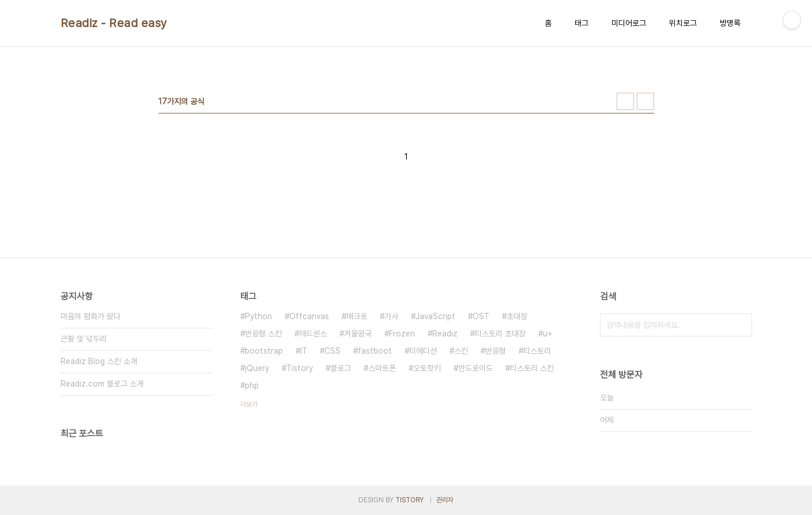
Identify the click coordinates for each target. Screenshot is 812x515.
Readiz (445, 334)
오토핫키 (427, 368)
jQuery (257, 368)
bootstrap (264, 351)
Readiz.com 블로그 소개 (102, 384)
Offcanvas (309, 316)
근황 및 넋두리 (84, 339)
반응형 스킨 (263, 334)
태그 (581, 23)
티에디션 (423, 351)
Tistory (300, 368)
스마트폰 (382, 368)
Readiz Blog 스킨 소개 (99, 361)
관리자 (445, 500)
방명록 (730, 23)
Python (258, 316)
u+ (547, 334)
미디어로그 (629, 23)
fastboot (375, 351)
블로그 (341, 368)
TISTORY (409, 500)
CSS (333, 351)
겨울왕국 (358, 334)
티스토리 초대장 (500, 334)
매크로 (357, 316)
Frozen (402, 334)
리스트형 (645, 101)
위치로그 (683, 23)
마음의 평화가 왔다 (90, 316)
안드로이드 (475, 368)
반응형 (496, 351)
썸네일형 (625, 101)
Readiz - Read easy (114, 23)
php (252, 385)
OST (481, 316)
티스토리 (537, 351)
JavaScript (435, 316)
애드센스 (313, 334)
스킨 (461, 351)
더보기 (249, 404)
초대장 (517, 316)
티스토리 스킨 (532, 368)
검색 (741, 325)
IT (304, 351)
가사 (391, 316)
